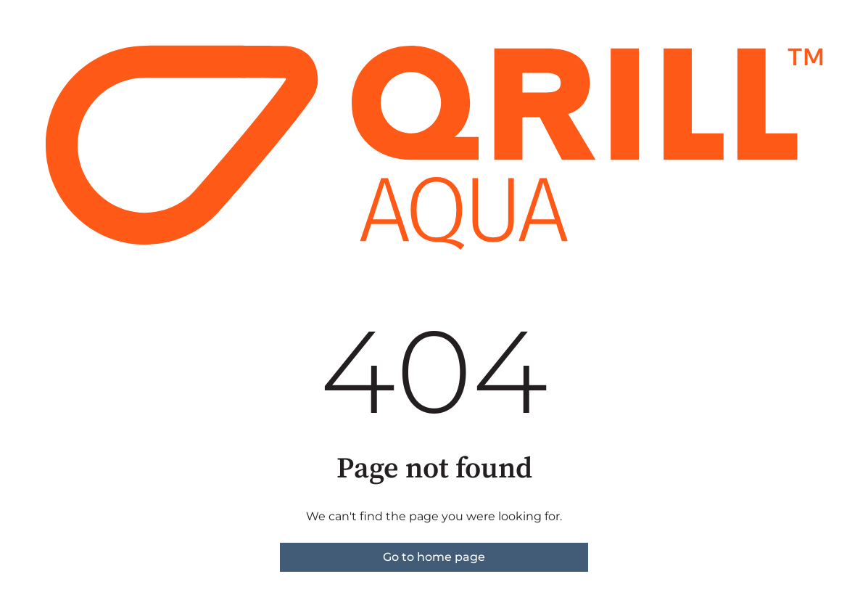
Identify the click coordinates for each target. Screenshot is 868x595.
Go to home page (434, 557)
